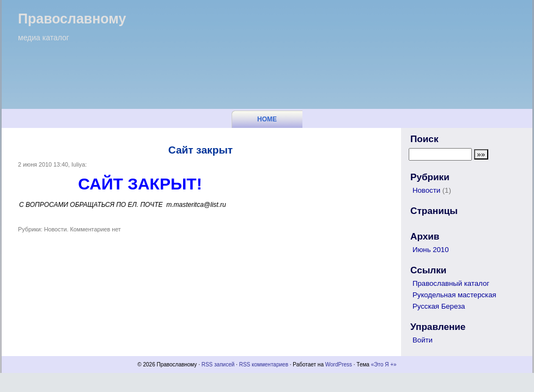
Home (267, 119)
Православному (72, 19)
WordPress (339, 365)
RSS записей (218, 365)
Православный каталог (451, 283)
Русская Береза (439, 306)
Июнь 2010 (431, 250)
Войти (423, 340)
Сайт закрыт (201, 150)
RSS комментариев (264, 365)
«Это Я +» (384, 365)
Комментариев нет (96, 229)
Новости (56, 229)
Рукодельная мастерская (454, 295)
